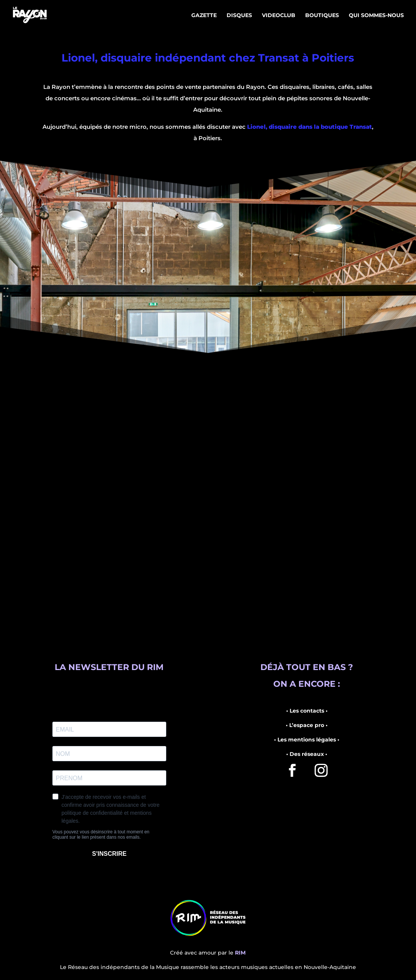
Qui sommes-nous (376, 16)
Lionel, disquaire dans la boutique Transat (310, 127)
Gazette (204, 16)
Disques (239, 16)
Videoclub (279, 16)
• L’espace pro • (307, 725)
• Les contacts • (307, 711)
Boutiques (322, 16)
